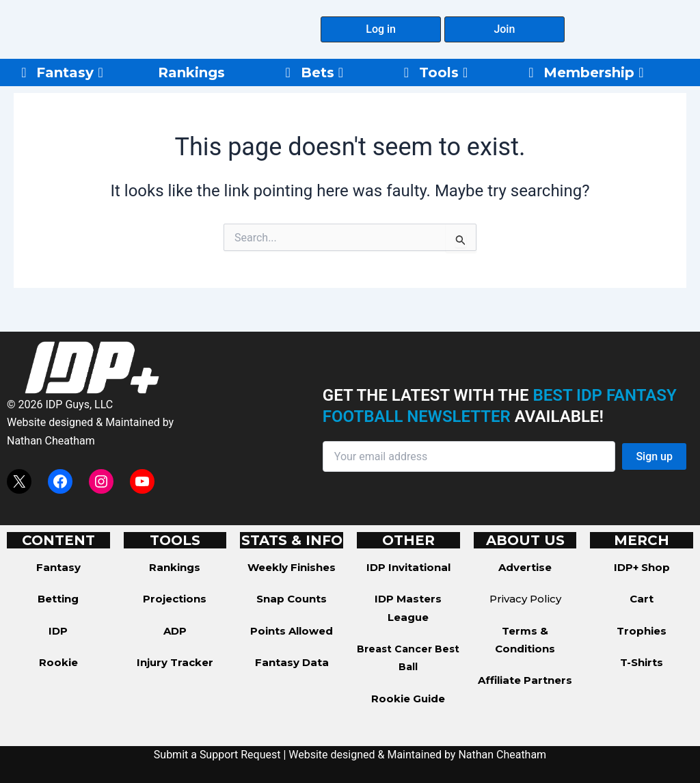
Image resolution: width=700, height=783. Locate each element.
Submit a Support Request (217, 755)
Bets (322, 72)
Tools (443, 72)
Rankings (191, 72)
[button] (381, 29)
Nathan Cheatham (51, 441)
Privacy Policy (525, 599)
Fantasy (69, 72)
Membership (593, 72)
